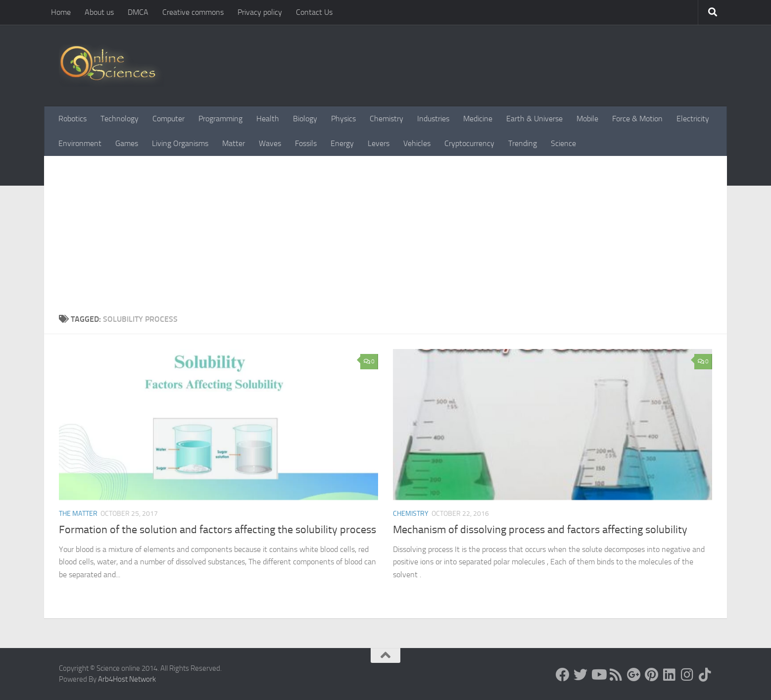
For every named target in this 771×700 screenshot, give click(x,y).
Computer (169, 119)
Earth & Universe (534, 119)
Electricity (693, 119)
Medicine (478, 119)
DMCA (138, 12)
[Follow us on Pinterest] (652, 675)
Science (563, 143)
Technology (120, 119)
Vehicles (417, 143)
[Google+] (634, 675)
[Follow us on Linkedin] (670, 675)
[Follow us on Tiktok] (705, 675)
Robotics (72, 119)
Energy (342, 143)
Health (268, 119)
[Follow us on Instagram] (687, 675)
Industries (433, 119)
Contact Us (314, 12)
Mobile (587, 119)
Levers (379, 143)
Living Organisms (180, 143)
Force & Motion (637, 119)
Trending (523, 143)
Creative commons (193, 12)
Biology (305, 119)
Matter (234, 143)
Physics (343, 119)
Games (127, 143)
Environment (80, 143)
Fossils (306, 143)
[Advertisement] (385, 239)
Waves (270, 143)
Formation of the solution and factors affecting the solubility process (217, 530)
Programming (220, 119)
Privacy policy (260, 12)
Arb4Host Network (127, 679)
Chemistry (386, 119)
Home (61, 12)
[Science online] (563, 675)
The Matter (78, 514)
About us (99, 12)
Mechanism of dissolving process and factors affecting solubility (540, 530)
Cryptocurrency (469, 143)
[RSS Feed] (616, 675)
